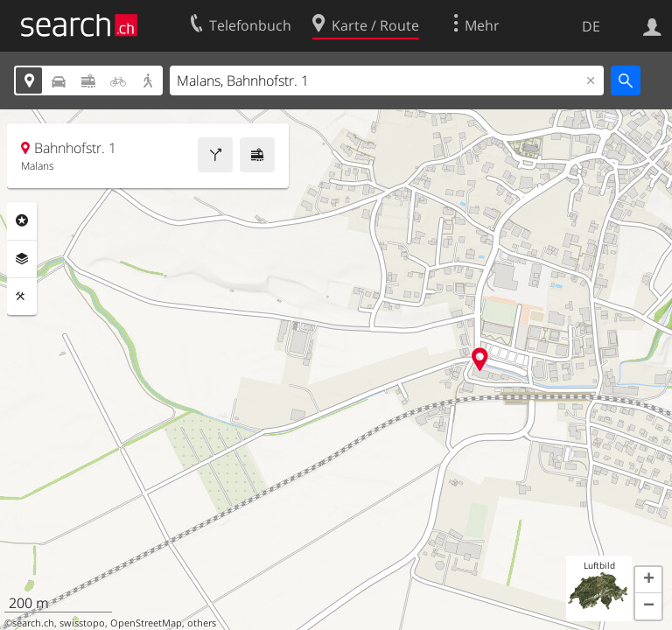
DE (591, 26)
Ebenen (22, 259)
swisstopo (82, 623)
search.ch (33, 623)
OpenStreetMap (146, 623)
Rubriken (22, 220)
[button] (648, 580)
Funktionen (22, 297)
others (202, 623)
